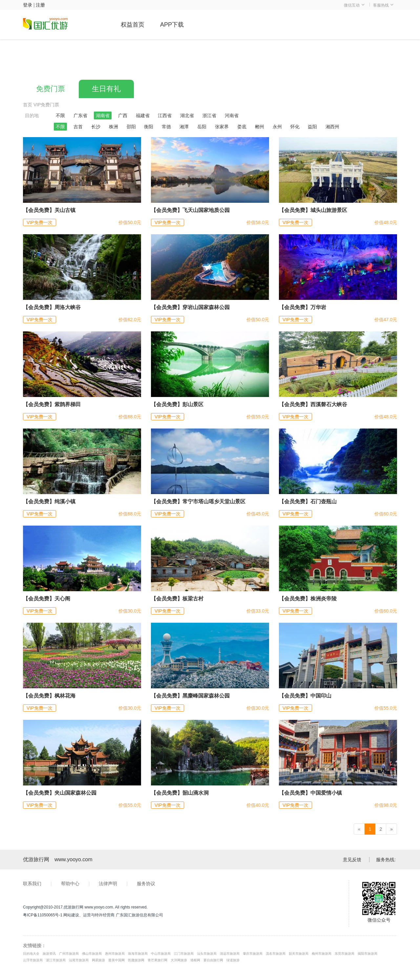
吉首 (78, 127)
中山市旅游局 (161, 954)
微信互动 (354, 5)
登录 (28, 5)
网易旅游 (98, 960)
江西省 (165, 115)
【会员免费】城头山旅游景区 (313, 210)
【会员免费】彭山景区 (177, 404)
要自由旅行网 (213, 960)
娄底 (242, 127)
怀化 (295, 127)
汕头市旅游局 (207, 954)
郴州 (260, 127)
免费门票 (51, 89)
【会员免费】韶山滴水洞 (180, 793)
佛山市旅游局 (92, 954)
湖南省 (103, 115)
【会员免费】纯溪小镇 (49, 501)
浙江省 (209, 115)
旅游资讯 (49, 954)
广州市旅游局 (69, 954)
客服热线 (383, 5)
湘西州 (332, 127)
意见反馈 (352, 860)
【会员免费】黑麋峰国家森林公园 (190, 696)
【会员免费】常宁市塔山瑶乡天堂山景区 (198, 501)
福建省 (143, 115)
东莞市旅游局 (345, 954)
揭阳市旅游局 (367, 954)
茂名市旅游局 (276, 954)
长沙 (96, 127)
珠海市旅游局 (138, 954)
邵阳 (131, 127)
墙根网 (195, 960)
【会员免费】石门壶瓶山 (308, 501)
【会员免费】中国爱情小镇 (310, 793)
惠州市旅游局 (115, 954)
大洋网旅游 (179, 960)
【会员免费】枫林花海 (49, 696)
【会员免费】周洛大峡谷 (52, 307)
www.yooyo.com (73, 859)
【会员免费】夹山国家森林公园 (60, 793)
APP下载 (172, 25)
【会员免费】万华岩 (303, 307)
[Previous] (359, 829)
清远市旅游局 (230, 954)
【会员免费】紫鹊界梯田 (52, 404)
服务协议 (146, 884)
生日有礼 (106, 89)
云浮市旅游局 (33, 960)
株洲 (114, 127)
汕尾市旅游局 (79, 960)
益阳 (312, 127)
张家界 (222, 127)
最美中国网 (116, 960)
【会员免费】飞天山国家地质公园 (190, 210)
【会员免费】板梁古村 (177, 599)
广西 (123, 115)
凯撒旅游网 (136, 960)
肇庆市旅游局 (253, 954)
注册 (40, 5)
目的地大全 (31, 954)
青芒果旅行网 (157, 960)
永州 (277, 127)
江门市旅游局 (184, 954)
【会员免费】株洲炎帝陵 (308, 599)
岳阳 (202, 127)
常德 (166, 127)
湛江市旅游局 (56, 960)
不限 (60, 115)
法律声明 (108, 884)
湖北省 (187, 115)
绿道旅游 (233, 960)
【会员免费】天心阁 (47, 599)
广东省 (80, 115)
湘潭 (184, 127)
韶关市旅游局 (299, 954)
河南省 (232, 115)
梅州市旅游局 (322, 954)
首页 (28, 105)
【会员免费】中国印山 (305, 696)
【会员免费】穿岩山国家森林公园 (190, 307)
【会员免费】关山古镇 (49, 210)
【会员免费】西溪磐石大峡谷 (313, 404)
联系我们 (32, 884)
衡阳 (149, 127)
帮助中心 (70, 884)
